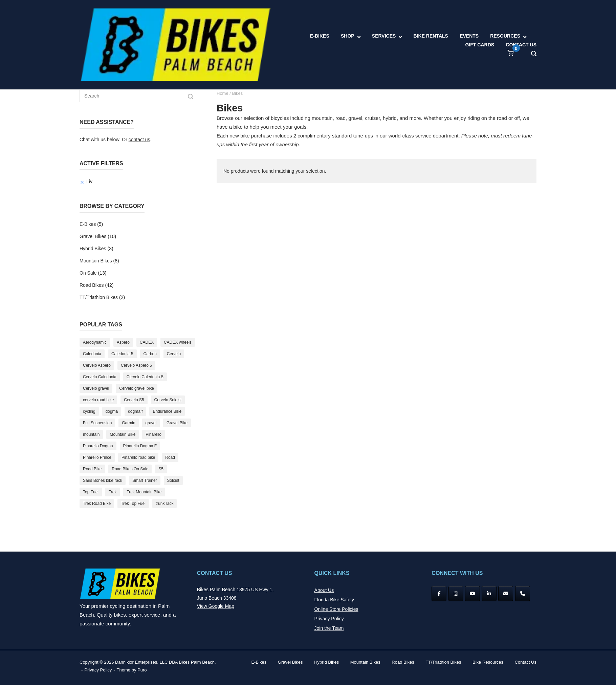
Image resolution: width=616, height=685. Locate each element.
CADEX (147, 342)
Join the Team (329, 628)
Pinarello (153, 434)
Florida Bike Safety (334, 600)
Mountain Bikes (96, 261)
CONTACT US (521, 45)
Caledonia (92, 354)
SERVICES (384, 36)
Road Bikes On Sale (130, 469)
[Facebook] (439, 594)
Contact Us (526, 662)
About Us (324, 590)
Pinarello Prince (97, 457)
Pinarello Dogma (98, 446)
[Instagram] (456, 594)
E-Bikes (88, 224)
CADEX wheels (178, 342)
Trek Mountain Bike (144, 492)
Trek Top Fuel (133, 504)
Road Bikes (92, 285)
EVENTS (469, 36)
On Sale (88, 273)
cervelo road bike (98, 400)
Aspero (123, 342)
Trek (113, 492)
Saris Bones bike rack (103, 480)
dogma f (135, 411)
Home (223, 93)
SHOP (348, 36)
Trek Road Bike (97, 504)
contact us (139, 140)
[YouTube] (472, 594)
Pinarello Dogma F (140, 446)
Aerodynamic (95, 342)
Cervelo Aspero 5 (136, 365)
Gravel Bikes (93, 236)
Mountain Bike (123, 434)
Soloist (173, 480)
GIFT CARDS (480, 45)
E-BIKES (320, 36)
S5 (161, 469)
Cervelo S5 (134, 400)
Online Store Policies (336, 609)
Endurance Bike (167, 411)
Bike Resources (488, 662)
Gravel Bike (177, 423)
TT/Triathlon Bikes (99, 297)
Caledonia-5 (122, 354)
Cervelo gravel (96, 388)
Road (170, 457)
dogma (112, 411)
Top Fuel (91, 492)
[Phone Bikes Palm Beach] (523, 594)
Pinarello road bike (138, 457)
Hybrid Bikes (93, 249)
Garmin (128, 423)
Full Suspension (97, 423)
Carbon (150, 354)
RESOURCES (505, 36)
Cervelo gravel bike (137, 388)
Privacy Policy (329, 619)
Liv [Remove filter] (89, 181)
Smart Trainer (145, 480)
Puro (142, 670)
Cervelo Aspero (97, 365)
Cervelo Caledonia (100, 377)
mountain (91, 434)
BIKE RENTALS (431, 36)
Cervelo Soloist (168, 400)
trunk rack (165, 504)
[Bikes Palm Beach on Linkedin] (489, 594)
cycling (89, 411)
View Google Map (216, 606)
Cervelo (174, 354)
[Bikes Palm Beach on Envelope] (506, 594)
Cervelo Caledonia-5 (145, 377)
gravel (151, 423)
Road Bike (92, 469)
